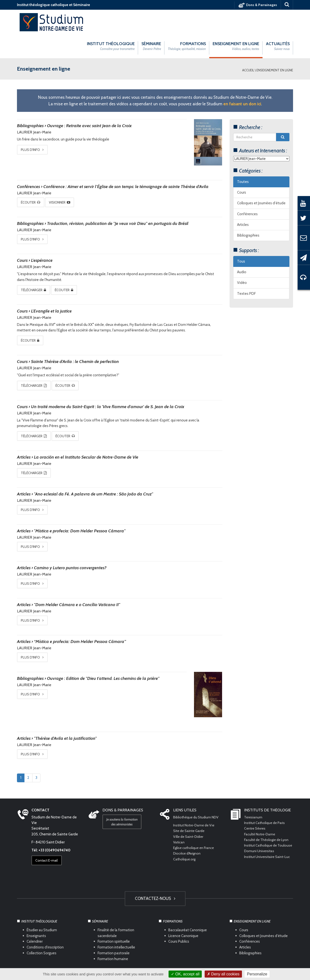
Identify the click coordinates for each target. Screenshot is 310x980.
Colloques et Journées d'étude (261, 179)
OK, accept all (185, 974)
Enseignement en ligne (275, 46)
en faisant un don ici (242, 79)
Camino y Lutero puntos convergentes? (70, 544)
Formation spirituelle (114, 917)
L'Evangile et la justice (51, 287)
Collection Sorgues (42, 929)
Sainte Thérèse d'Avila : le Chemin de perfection (75, 337)
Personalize (257, 974)
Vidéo (242, 259)
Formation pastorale (114, 929)
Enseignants (36, 911)
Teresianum (254, 793)
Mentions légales (110, 966)
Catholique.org (185, 835)
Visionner (64, 178)
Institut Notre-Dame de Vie (195, 801)
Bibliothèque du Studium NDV (197, 793)
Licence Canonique (183, 911)
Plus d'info (34, 125)
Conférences (247, 190)
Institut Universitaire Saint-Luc (268, 838)
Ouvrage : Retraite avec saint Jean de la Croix (89, 101)
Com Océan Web (160, 966)
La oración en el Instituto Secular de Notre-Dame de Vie (86, 433)
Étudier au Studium (42, 906)
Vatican (179, 818)
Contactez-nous (155, 874)
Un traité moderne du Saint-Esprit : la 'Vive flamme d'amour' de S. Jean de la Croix (108, 382)
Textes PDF (246, 269)
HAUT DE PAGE (155, 953)
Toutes (243, 157)
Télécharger (35, 266)
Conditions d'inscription (45, 923)
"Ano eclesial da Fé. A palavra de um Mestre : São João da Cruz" (93, 470)
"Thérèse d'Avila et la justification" (65, 714)
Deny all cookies (223, 974)
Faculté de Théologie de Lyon (268, 815)
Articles (243, 200)
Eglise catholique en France (194, 824)
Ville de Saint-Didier (190, 812)
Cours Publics (179, 917)
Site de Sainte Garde (190, 807)
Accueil (248, 46)
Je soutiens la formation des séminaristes (123, 798)
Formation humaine (113, 935)
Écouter (32, 178)
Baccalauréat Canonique (188, 906)
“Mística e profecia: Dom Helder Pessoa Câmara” (80, 617)
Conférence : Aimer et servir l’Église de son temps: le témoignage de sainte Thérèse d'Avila (126, 162)
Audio (242, 248)
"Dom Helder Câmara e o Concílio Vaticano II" (77, 580)
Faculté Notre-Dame (261, 810)
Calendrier (35, 917)
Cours (242, 168)
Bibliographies (248, 211)
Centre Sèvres (255, 804)
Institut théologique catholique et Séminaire (54, 5)
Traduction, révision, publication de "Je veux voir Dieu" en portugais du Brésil (118, 199)
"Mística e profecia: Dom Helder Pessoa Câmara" (80, 507)
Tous (241, 237)
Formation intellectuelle (116, 923)
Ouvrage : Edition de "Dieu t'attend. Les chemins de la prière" (103, 654)
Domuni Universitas (260, 832)
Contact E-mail (48, 836)
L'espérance (42, 236)
